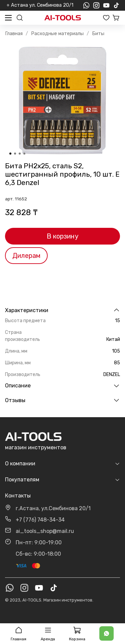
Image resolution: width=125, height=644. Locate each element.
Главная (14, 34)
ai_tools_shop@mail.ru (45, 531)
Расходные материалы (57, 34)
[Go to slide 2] (15, 154)
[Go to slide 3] (20, 154)
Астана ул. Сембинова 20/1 (40, 5)
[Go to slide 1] (10, 154)
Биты (98, 34)
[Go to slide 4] (24, 154)
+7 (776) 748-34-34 (40, 520)
